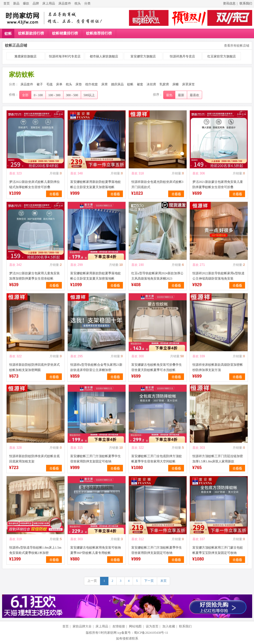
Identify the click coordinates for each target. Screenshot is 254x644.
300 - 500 (72, 95)
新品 (16, 3)
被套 (140, 84)
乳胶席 (164, 84)
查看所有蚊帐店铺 (237, 46)
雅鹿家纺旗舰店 (26, 56)
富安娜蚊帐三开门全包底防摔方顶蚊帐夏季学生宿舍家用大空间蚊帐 (157, 459)
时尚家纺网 (109, 633)
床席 (104, 84)
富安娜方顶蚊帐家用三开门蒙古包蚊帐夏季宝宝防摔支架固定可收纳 (218, 550)
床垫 (79, 84)
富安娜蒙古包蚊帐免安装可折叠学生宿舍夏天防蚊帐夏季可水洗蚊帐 (157, 367)
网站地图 (135, 626)
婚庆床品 (117, 84)
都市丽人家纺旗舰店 (104, 56)
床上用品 (49, 3)
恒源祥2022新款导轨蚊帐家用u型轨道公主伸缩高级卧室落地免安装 (218, 276)
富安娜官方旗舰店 (143, 56)
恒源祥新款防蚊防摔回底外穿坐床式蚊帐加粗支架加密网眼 (34, 367)
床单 (59, 84)
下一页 (149, 581)
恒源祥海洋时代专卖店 (65, 56)
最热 (169, 95)
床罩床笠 (188, 84)
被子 (40, 84)
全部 (25, 95)
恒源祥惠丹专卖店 (182, 56)
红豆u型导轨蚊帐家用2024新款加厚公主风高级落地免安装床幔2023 (157, 276)
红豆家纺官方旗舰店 (222, 56)
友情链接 (119, 626)
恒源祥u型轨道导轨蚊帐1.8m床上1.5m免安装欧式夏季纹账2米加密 (35, 550)
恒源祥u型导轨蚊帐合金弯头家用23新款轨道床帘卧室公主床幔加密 (96, 367)
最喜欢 (195, 95)
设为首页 (152, 626)
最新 (181, 95)
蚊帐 (8, 34)
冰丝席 (151, 84)
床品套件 (65, 3)
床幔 (176, 84)
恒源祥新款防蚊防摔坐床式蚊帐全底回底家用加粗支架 (34, 459)
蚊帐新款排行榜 (31, 33)
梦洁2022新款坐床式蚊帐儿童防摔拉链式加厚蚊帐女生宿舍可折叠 (34, 184)
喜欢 (12, 173)
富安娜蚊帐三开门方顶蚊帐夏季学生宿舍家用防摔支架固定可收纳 (96, 459)
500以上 (89, 95)
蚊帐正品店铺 (16, 45)
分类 (87, 3)
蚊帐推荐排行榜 (99, 33)
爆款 (26, 3)
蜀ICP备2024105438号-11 (151, 633)
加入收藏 (169, 626)
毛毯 (49, 84)
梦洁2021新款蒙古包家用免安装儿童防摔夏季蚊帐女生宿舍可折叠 (218, 184)
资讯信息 (229, 3)
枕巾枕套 (92, 84)
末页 (163, 581)
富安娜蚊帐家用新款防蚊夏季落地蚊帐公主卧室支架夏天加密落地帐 (96, 184)
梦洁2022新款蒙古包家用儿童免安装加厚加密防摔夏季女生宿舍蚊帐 (34, 276)
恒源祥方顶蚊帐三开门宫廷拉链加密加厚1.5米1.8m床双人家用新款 (218, 459)
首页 (7, 3)
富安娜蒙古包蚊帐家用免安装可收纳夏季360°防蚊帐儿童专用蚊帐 (96, 550)
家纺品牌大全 (82, 626)
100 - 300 (54, 95)
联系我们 (246, 3)
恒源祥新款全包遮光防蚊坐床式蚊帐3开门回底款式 (157, 184)
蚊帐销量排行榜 (65, 33)
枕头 (78, 3)
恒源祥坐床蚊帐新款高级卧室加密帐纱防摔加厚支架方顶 (218, 367)
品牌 (36, 3)
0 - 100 (38, 95)
